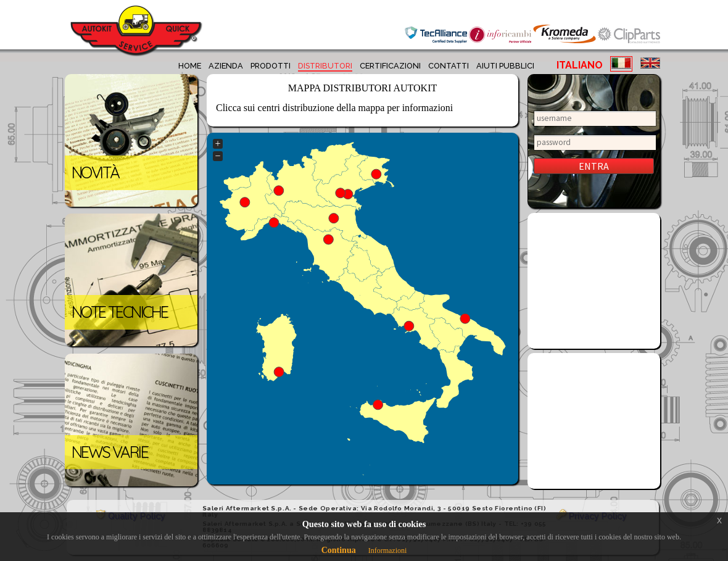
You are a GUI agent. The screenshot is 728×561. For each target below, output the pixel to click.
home (190, 66)
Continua (339, 550)
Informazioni (388, 551)
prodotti (271, 66)
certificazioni (390, 66)
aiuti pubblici (505, 66)
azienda (226, 66)
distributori (325, 66)
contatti (449, 66)
